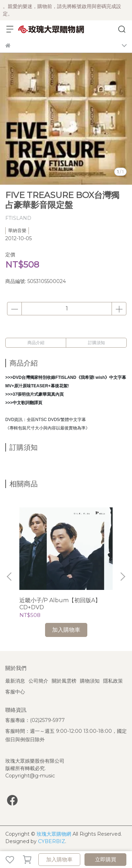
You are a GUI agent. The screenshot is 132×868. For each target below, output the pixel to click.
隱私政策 (113, 681)
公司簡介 (38, 681)
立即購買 (106, 859)
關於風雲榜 (64, 681)
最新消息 (15, 681)
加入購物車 (59, 859)
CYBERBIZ (52, 841)
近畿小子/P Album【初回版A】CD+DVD (60, 604)
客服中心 (15, 692)
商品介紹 (36, 343)
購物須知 (90, 681)
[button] (122, 577)
